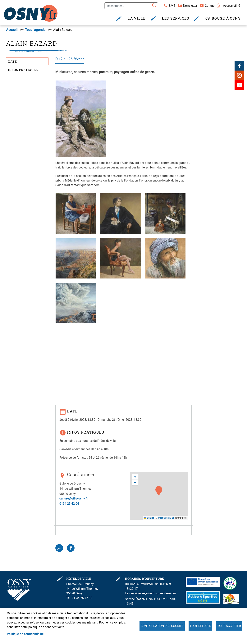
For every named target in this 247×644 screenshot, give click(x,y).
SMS (172, 6)
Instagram (239, 75)
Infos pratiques (23, 70)
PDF (59, 548)
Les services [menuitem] (176, 18)
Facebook (239, 66)
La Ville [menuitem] (137, 18)
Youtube (239, 85)
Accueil (12, 30)
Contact (210, 6)
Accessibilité (231, 6)
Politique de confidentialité (25, 634)
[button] (81, 118)
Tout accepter (229, 626)
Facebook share (71, 548)
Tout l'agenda (35, 30)
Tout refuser (200, 626)
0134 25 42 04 (69, 504)
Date (13, 61)
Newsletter (190, 6)
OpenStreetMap (166, 518)
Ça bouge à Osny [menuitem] (223, 18)
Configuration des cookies (162, 626)
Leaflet (149, 518)
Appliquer (154, 6)
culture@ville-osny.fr (74, 498)
